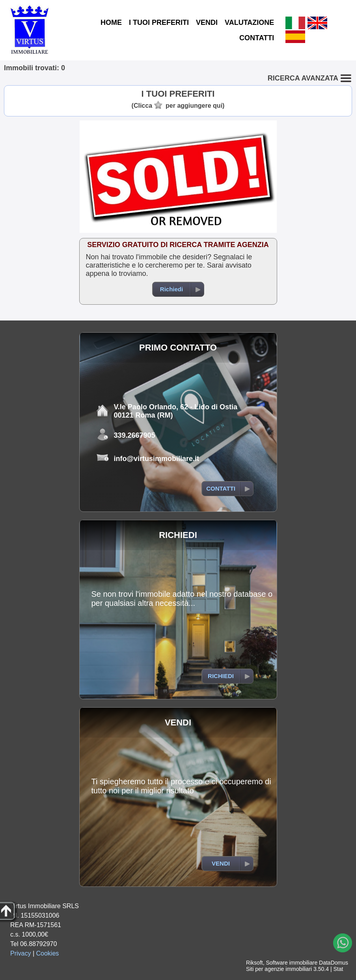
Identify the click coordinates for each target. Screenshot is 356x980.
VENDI (207, 22)
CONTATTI (257, 38)
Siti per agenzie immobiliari (279, 969)
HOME (111, 22)
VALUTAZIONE (249, 22)
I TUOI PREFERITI (159, 22)
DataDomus (334, 963)
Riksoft (254, 963)
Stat (338, 969)
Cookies (48, 953)
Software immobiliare (292, 963)
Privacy (21, 953)
